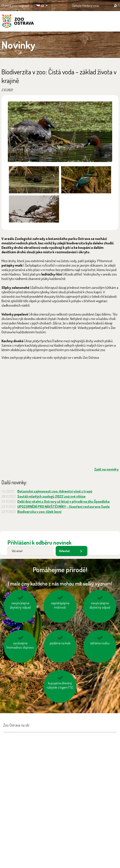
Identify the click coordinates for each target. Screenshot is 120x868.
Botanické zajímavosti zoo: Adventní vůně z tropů (55, 491)
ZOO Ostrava (18, 22)
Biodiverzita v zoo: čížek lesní (39, 512)
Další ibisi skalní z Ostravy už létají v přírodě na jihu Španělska (63, 501)
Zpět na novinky (106, 469)
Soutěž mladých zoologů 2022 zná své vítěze (51, 496)
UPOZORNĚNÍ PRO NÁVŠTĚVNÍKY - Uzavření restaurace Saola (63, 506)
